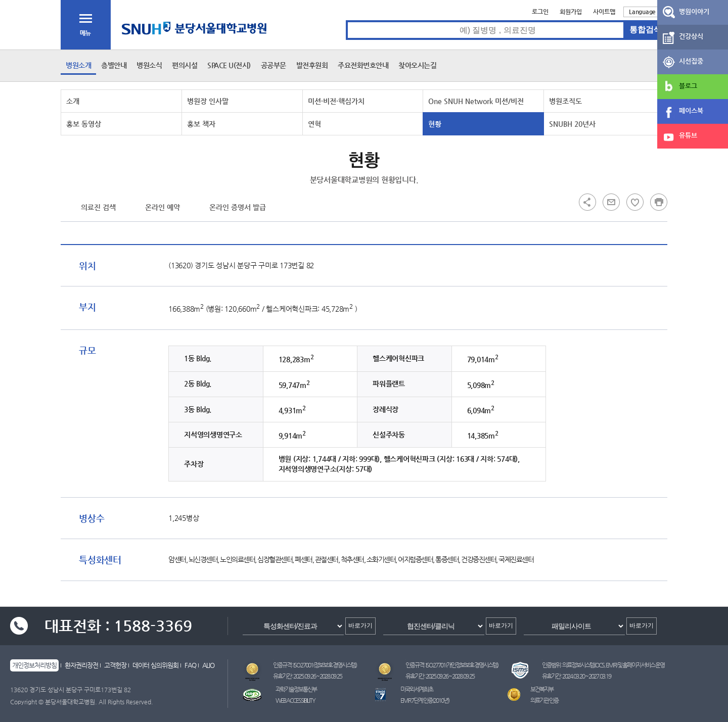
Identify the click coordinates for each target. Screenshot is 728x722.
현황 (435, 124)
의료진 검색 (98, 207)
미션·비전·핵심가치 (336, 101)
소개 (73, 101)
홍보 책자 (201, 124)
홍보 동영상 (84, 124)
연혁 (314, 124)
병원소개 (78, 65)
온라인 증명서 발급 (238, 207)
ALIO (208, 665)
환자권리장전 (81, 665)
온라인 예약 (163, 207)
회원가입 (571, 12)
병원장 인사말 (208, 101)
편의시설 (185, 65)
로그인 (540, 12)
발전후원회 (312, 65)
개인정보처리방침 (34, 665)
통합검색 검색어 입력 (346, 20)
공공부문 (274, 65)
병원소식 (149, 65)
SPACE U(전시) (229, 65)
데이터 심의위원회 (155, 665)
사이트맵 (604, 12)
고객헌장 (115, 665)
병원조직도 (565, 101)
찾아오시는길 (417, 65)
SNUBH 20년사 (572, 124)
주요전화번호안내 (363, 65)
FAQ (190, 665)
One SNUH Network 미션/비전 (476, 101)
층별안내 (114, 65)
